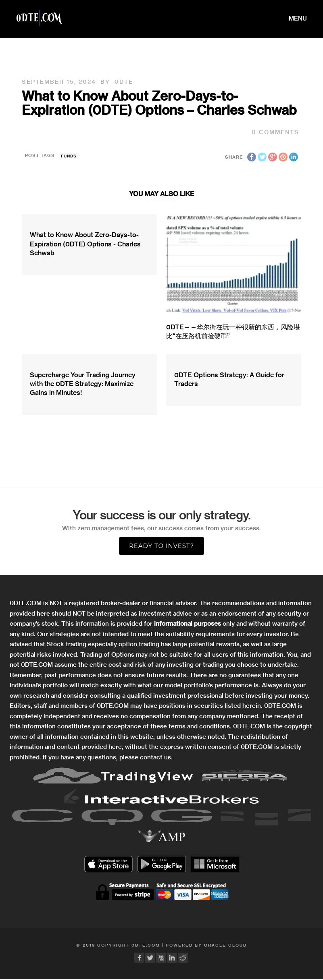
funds (69, 156)
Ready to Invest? (161, 546)
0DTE (124, 82)
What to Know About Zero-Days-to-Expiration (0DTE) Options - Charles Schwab (85, 244)
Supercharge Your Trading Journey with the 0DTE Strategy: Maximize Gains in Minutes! (83, 384)
